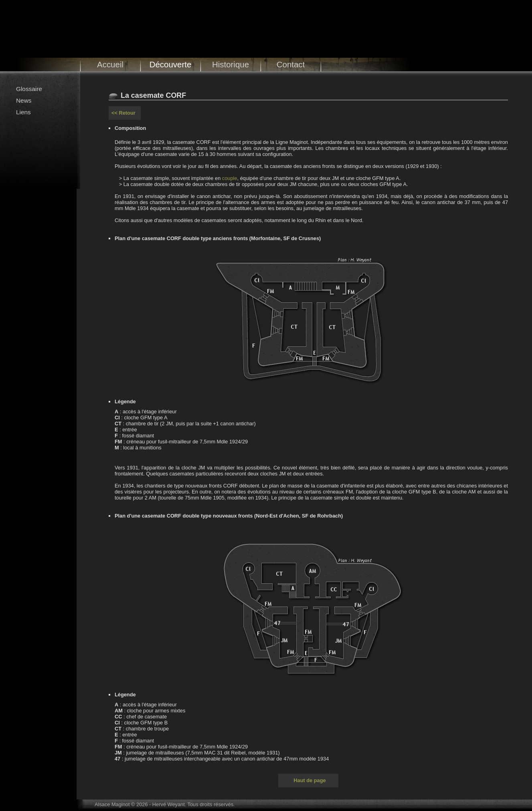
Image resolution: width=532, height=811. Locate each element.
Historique (231, 64)
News (24, 100)
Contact (291, 64)
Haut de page (309, 780)
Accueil (110, 64)
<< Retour (123, 113)
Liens (23, 112)
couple (230, 178)
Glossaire (29, 89)
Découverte (171, 64)
